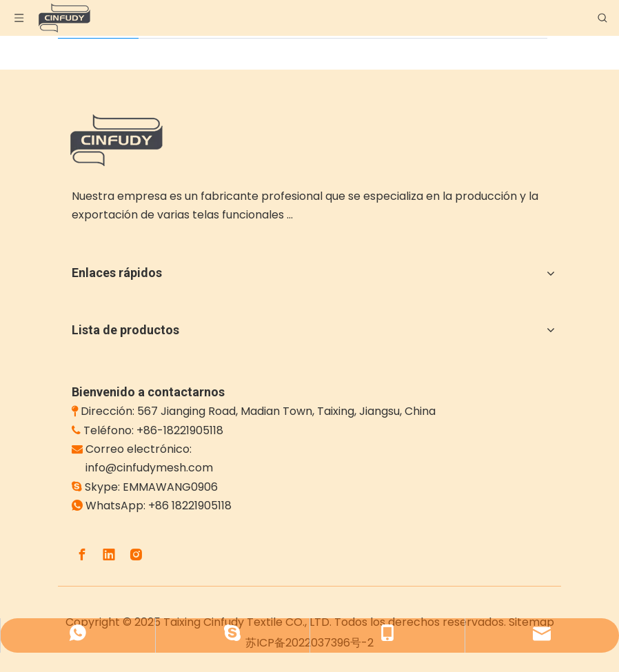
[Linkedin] (109, 555)
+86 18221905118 (190, 506)
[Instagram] (136, 555)
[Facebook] (82, 555)
